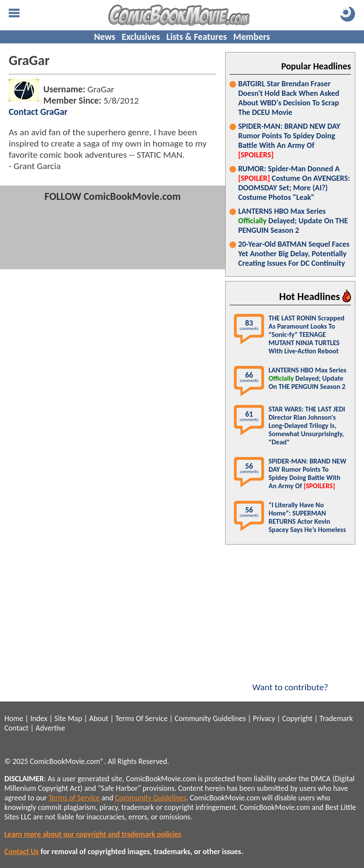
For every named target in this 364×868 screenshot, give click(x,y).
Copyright (297, 718)
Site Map (68, 718)
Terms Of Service (141, 718)
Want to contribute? (290, 682)
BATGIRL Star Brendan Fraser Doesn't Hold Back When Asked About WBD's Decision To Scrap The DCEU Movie (289, 98)
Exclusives (141, 37)
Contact (16, 728)
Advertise (50, 728)
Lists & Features (197, 37)
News (105, 37)
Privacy (264, 718)
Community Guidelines (210, 718)
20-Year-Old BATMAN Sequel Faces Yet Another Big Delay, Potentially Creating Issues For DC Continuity (294, 254)
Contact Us (21, 852)
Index (39, 718)
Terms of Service (74, 798)
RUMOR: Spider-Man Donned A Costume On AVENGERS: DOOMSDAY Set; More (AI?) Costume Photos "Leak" (294, 183)
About (98, 718)
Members (251, 37)
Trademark (336, 718)
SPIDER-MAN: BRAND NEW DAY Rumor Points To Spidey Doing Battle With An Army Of (289, 140)
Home (14, 718)
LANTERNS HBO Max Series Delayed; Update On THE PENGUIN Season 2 (293, 221)
